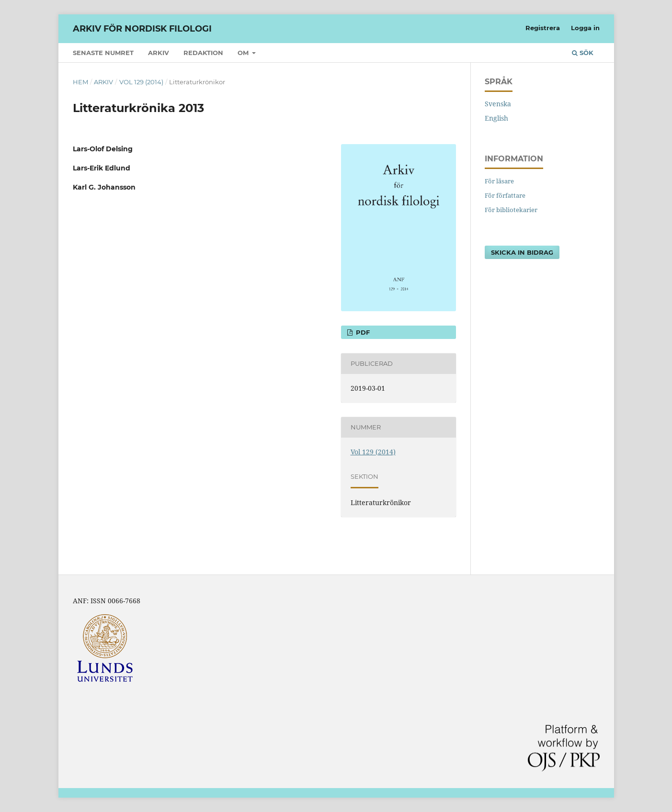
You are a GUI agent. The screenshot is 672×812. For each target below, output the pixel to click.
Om (244, 53)
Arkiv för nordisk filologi (142, 29)
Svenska (498, 104)
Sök (583, 53)
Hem (80, 82)
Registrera (543, 28)
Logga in (585, 28)
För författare (505, 195)
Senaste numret (103, 53)
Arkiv (159, 53)
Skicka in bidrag (522, 252)
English (496, 118)
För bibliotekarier (511, 210)
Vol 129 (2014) (141, 82)
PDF (362, 332)
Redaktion (203, 53)
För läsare (499, 181)
